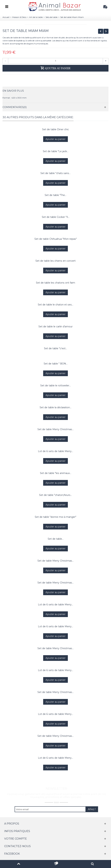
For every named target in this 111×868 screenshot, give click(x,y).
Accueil (6, 17)
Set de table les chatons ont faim (55, 283)
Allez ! (92, 809)
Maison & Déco (19, 17)
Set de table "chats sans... (55, 173)
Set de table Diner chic (55, 129)
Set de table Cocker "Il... (56, 217)
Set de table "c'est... (55, 348)
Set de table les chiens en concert (55, 261)
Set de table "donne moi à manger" (55, 517)
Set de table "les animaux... (56, 473)
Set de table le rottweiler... (55, 386)
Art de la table (36, 17)
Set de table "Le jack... (56, 151)
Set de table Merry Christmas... (55, 429)
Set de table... (56, 539)
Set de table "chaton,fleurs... (55, 495)
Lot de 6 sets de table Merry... (55, 451)
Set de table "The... (55, 195)
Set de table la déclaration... (55, 407)
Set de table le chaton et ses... (55, 305)
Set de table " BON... (56, 364)
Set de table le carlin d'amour (55, 327)
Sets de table (51, 17)
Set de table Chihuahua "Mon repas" (56, 239)
